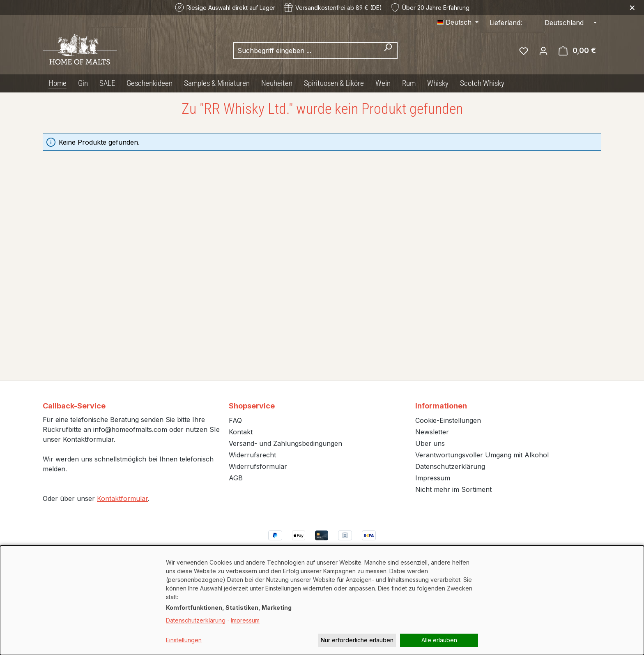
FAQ (235, 420)
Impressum (433, 478)
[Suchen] (388, 51)
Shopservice (252, 406)
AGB (236, 478)
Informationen (441, 406)
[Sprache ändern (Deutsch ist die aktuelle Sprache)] (458, 22)
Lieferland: (506, 23)
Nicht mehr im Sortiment (453, 489)
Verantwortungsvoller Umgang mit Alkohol (482, 455)
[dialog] (322, 600)
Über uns (430, 443)
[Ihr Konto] (543, 51)
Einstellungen (184, 640)
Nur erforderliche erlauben (357, 640)
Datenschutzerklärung (450, 466)
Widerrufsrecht (252, 455)
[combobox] (306, 51)
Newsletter (432, 432)
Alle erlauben (439, 640)
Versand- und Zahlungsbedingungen (285, 443)
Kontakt (241, 432)
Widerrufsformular (258, 466)
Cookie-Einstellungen (448, 420)
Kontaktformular (122, 498)
